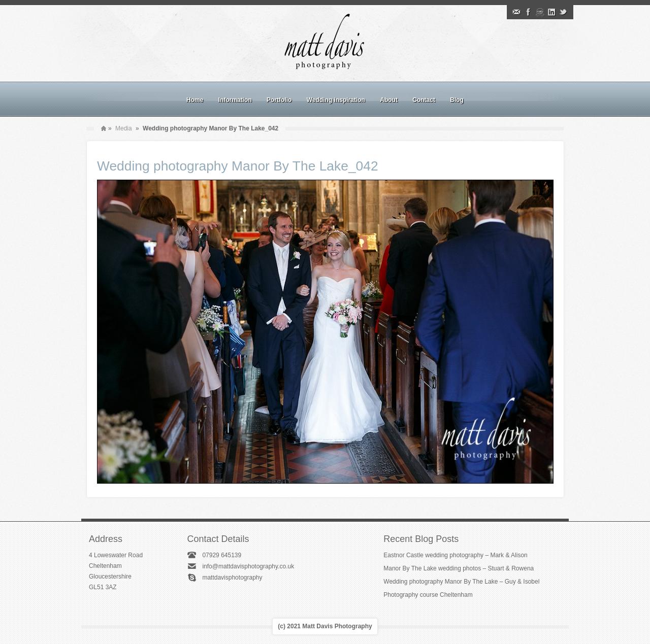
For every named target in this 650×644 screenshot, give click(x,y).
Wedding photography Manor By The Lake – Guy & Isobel (461, 582)
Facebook (528, 12)
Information (235, 100)
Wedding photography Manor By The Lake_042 (238, 166)
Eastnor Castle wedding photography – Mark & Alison (456, 555)
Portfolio (279, 100)
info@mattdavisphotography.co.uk (248, 566)
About (389, 100)
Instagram (540, 12)
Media (124, 128)
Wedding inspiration (336, 100)
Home (195, 100)
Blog (457, 100)
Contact (424, 100)
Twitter (563, 12)
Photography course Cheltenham (428, 595)
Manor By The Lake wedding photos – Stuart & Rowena (459, 568)
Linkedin (551, 12)
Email (516, 12)
